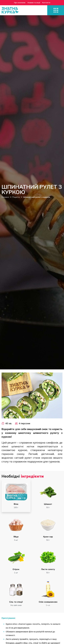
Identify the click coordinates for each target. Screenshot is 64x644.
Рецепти (16, 197)
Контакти (46, 3)
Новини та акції (34, 3)
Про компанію (20, 3)
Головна (5, 197)
